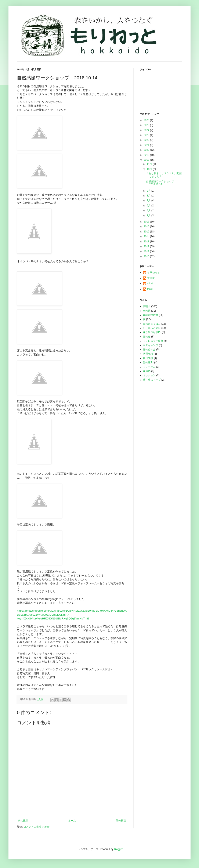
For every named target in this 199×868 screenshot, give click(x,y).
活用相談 (148, 354)
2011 (147, 251)
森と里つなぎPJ (152, 332)
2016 (147, 227)
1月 (149, 216)
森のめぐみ (149, 350)
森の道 (147, 337)
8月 (149, 196)
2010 (147, 256)
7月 (149, 200)
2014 (147, 236)
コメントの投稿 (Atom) (37, 827)
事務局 (147, 311)
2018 (147, 160)
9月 (149, 191)
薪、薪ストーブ (152, 380)
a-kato (151, 283)
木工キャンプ (151, 345)
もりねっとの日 (152, 328)
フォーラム (149, 367)
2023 (147, 135)
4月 (149, 210)
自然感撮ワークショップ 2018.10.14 (161, 183)
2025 (147, 125)
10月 (150, 169)
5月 (149, 206)
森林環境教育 (151, 315)
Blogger (118, 849)
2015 (147, 232)
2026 (147, 120)
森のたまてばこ (152, 324)
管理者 (151, 278)
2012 (147, 246)
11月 (150, 164)
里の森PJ (148, 362)
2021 (147, 145)
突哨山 (147, 306)
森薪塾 (147, 371)
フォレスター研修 (153, 341)
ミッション (149, 375)
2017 (147, 222)
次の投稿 (23, 821)
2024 (147, 130)
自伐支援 (148, 358)
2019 (147, 155)
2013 (147, 242)
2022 (147, 140)
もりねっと (153, 272)
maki (150, 289)
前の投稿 (121, 821)
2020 (147, 150)
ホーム (72, 821)
